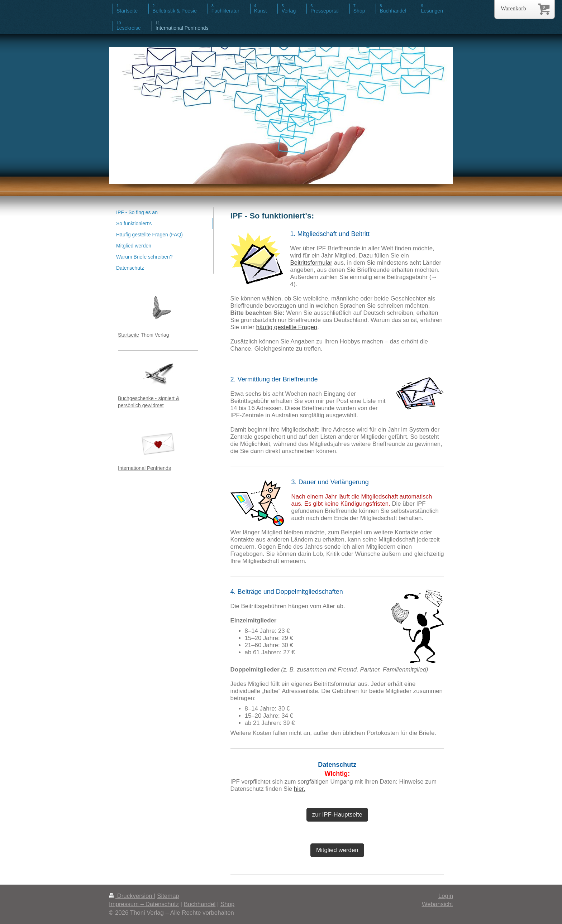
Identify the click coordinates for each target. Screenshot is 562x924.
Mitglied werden (337, 850)
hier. (300, 789)
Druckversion (131, 896)
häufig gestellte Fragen (287, 327)
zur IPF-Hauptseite (337, 815)
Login (446, 896)
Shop (227, 904)
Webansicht (437, 904)
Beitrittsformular (311, 263)
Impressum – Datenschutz (144, 904)
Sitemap (168, 896)
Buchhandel (200, 904)
